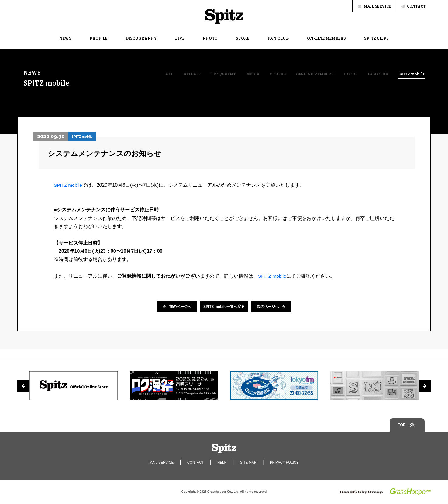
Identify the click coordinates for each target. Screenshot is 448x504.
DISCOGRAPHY (141, 38)
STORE (243, 38)
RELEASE (187, 74)
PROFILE (98, 38)
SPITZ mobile (411, 74)
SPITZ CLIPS (376, 38)
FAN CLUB (278, 38)
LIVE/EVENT (218, 74)
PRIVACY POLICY (286, 462)
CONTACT (414, 6)
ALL (163, 74)
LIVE (180, 38)
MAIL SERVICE (374, 6)
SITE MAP (249, 462)
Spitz (224, 16)
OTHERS (273, 74)
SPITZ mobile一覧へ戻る (224, 307)
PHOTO (210, 38)
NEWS (65, 38)
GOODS (349, 74)
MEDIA (248, 74)
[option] (74, 386)
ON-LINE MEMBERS (326, 38)
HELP (222, 462)
